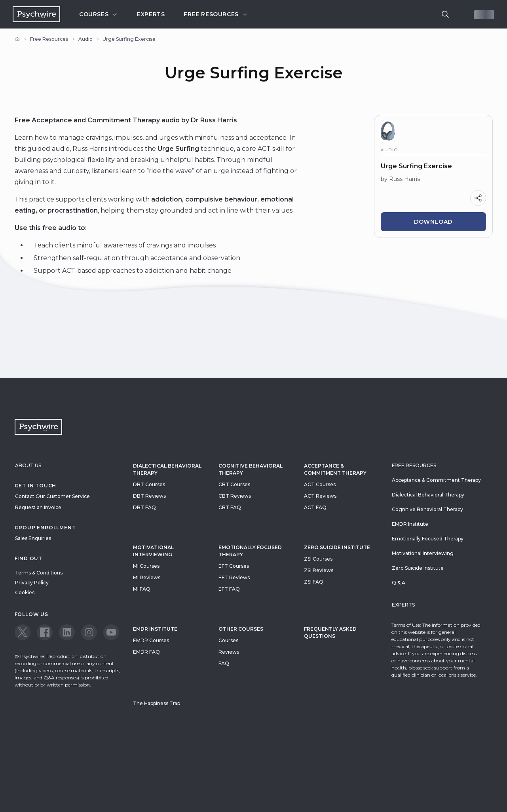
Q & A (399, 583)
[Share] (478, 198)
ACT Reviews (320, 496)
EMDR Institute (155, 629)
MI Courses (146, 566)
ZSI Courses (318, 559)
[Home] (17, 39)
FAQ (224, 663)
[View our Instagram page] (89, 632)
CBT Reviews (235, 496)
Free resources (216, 14)
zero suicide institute (337, 547)
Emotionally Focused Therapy (250, 551)
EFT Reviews (234, 577)
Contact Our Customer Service (52, 496)
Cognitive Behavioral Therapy (251, 469)
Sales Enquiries (33, 538)
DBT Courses (149, 484)
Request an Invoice (38, 507)
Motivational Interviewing (153, 551)
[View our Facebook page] (45, 632)
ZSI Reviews (319, 570)
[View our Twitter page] (23, 632)
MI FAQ (142, 589)
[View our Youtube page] (111, 632)
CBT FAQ (230, 507)
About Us (28, 465)
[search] (445, 14)
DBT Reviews (149, 496)
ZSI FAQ (314, 582)
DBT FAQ (144, 507)
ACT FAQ (315, 507)
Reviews (229, 652)
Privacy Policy (32, 583)
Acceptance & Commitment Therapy (335, 469)
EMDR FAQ (146, 652)
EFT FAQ (229, 589)
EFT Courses (234, 566)
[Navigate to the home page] (36, 14)
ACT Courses (320, 484)
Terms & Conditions (39, 573)
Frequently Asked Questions (330, 632)
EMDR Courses (151, 640)
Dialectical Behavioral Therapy (167, 469)
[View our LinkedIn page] (67, 632)
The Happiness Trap (157, 703)
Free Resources (49, 39)
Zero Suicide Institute (418, 568)
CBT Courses (234, 484)
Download (433, 222)
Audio (85, 39)
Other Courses (241, 629)
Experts (151, 14)
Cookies (25, 592)
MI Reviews (147, 577)
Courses (99, 14)
